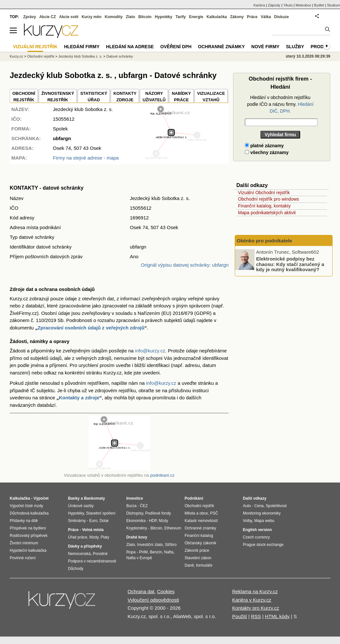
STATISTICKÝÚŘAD (94, 97)
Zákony (237, 17)
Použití (240, 616)
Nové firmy (265, 47)
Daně (189, 565)
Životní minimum (24, 543)
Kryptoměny (137, 528)
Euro (93, 521)
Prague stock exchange (263, 545)
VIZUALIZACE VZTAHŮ (211, 97)
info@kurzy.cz (150, 351)
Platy (105, 537)
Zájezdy (274, 5)
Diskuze (282, 17)
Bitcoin (145, 17)
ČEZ (144, 506)
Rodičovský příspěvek (29, 536)
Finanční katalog (199, 536)
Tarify (181, 17)
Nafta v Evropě (139, 558)
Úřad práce (78, 537)
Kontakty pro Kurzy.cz (256, 608)
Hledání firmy (82, 47)
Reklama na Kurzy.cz (255, 591)
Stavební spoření (101, 513)
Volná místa (93, 530)
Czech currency (256, 537)
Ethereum (173, 528)
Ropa (131, 552)
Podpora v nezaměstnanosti (92, 561)
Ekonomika (136, 521)
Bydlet (319, 5)
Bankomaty (94, 498)
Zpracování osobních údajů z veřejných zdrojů (91, 328)
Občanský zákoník (200, 543)
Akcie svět (69, 17)
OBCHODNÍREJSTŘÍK (24, 97)
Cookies (166, 591)
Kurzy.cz (16, 56)
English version (257, 530)
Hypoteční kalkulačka (28, 550)
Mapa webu (264, 521)
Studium (334, 5)
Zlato (131, 17)
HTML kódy (277, 616)
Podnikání (194, 498)
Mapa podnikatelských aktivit (267, 213)
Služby (295, 47)
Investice (135, 498)
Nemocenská (79, 554)
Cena (259, 506)
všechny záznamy (267, 152)
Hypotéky (164, 17)
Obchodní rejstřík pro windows (268, 199)
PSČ (214, 513)
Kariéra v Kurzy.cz (252, 600)
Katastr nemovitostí (201, 521)
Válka (266, 17)
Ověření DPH (176, 47)
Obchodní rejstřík (41, 56)
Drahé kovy (137, 537)
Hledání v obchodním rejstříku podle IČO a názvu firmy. (280, 104)
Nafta (169, 552)
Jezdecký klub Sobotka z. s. (80, 56)
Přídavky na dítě (24, 521)
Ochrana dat (141, 591)
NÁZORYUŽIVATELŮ (154, 97)
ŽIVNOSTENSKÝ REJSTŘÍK (58, 97)
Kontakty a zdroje (79, 398)
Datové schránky (120, 56)
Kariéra (259, 5)
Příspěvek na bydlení (28, 528)
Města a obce (196, 513)
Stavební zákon (198, 558)
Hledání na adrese (130, 47)
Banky (74, 498)
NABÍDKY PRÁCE (181, 97)
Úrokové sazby (81, 506)
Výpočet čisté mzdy (26, 506)
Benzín (156, 552)
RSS (256, 616)
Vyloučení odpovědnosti (153, 600)
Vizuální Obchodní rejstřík (264, 193)
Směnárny (77, 521)
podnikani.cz (162, 475)
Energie (196, 17)
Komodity (113, 17)
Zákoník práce (197, 550)
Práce (252, 17)
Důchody (76, 569)
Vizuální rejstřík (35, 47)
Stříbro (171, 545)
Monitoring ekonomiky (262, 513)
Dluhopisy (135, 513)
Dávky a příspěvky (85, 546)
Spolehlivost (276, 506)
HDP (153, 521)
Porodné (100, 554)
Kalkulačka (217, 17)
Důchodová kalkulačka (29, 513)
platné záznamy (264, 146)
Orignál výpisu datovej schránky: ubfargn (185, 265)
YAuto (288, 5)
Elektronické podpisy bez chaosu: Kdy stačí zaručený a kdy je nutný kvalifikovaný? (290, 264)
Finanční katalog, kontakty (264, 206)
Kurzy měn (91, 17)
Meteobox (303, 5)
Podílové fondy (158, 513)
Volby (247, 521)
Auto (247, 506)
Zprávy (30, 17)
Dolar (104, 521)
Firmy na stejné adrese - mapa (86, 158)
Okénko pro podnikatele (264, 241)
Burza (131, 506)
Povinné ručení (23, 558)
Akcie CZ (47, 17)
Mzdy (94, 537)
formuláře (204, 565)
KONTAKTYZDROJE (125, 97)
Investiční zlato (150, 545)
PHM (143, 552)
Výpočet (41, 498)
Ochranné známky (221, 47)
